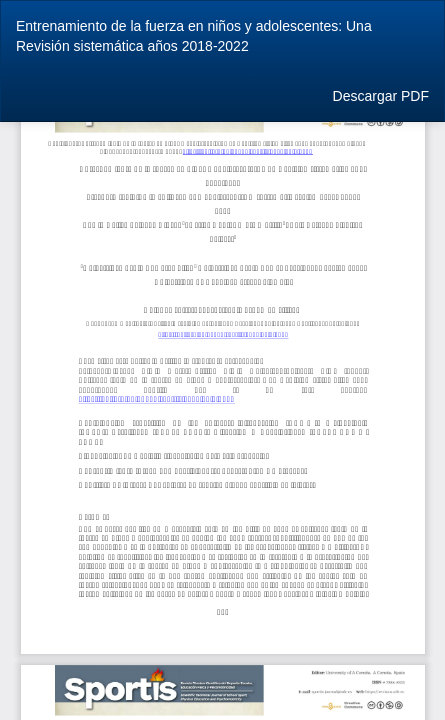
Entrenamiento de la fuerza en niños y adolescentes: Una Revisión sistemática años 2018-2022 (194, 36)
